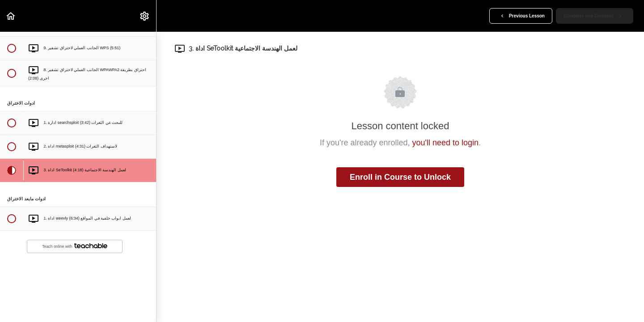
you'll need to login (446, 143)
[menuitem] (145, 16)
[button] (11, 16)
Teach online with (75, 246)
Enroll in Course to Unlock (400, 177)
